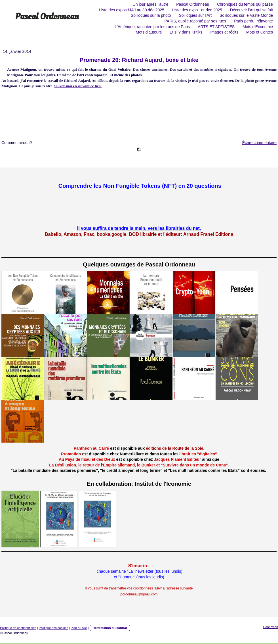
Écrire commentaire (259, 143)
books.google (111, 234)
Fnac (89, 234)
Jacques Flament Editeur (178, 459)
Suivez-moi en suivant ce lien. (78, 86)
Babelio (53, 234)
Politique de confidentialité (18, 628)
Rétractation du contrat (110, 628)
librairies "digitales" (198, 454)
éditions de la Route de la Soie (174, 448)
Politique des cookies (53, 628)
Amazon (72, 234)
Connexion (270, 627)
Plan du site (79, 628)
